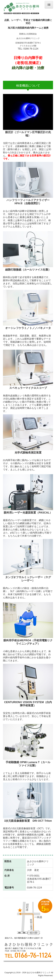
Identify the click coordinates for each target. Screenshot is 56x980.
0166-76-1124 (31, 49)
